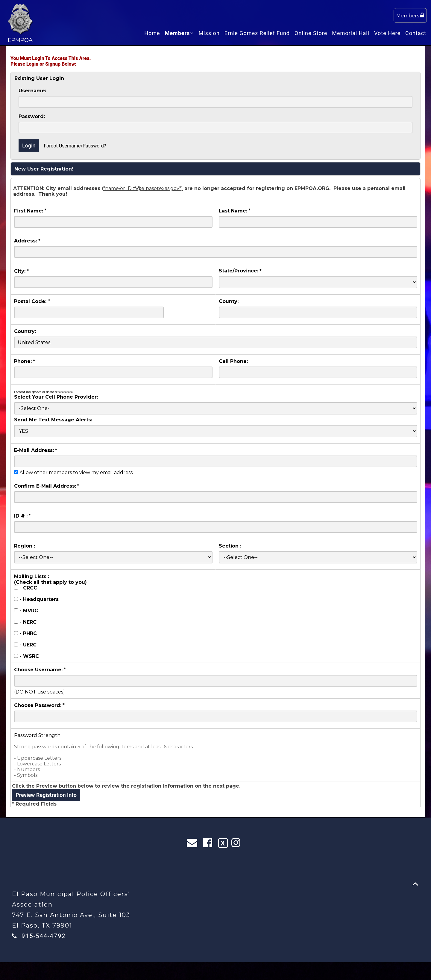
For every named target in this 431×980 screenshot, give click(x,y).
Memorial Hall (351, 33)
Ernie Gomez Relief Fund (257, 33)
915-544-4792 (44, 936)
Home (152, 33)
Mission (209, 33)
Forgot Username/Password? (75, 146)
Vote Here (387, 33)
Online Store (311, 33)
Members (410, 15)
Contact (416, 33)
